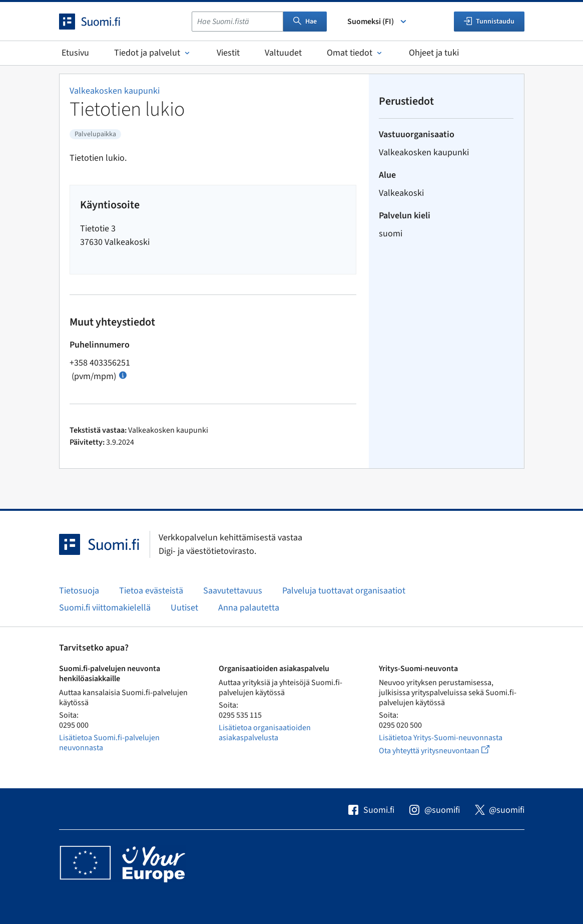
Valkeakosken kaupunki (115, 91)
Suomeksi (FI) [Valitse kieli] (378, 22)
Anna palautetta (249, 608)
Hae (305, 22)
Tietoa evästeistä (151, 591)
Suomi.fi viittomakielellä (105, 608)
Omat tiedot (355, 53)
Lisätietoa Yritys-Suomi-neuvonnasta (441, 738)
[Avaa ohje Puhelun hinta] (123, 374)
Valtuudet (283, 53)
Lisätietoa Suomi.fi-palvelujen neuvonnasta (109, 743)
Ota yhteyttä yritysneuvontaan (446, 750)
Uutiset (184, 608)
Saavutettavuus (233, 591)
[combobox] (237, 22)
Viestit (228, 53)
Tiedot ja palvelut (153, 53)
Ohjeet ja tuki (434, 53)
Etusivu (75, 53)
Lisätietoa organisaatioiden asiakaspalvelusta (265, 733)
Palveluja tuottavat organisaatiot (344, 591)
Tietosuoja (79, 591)
